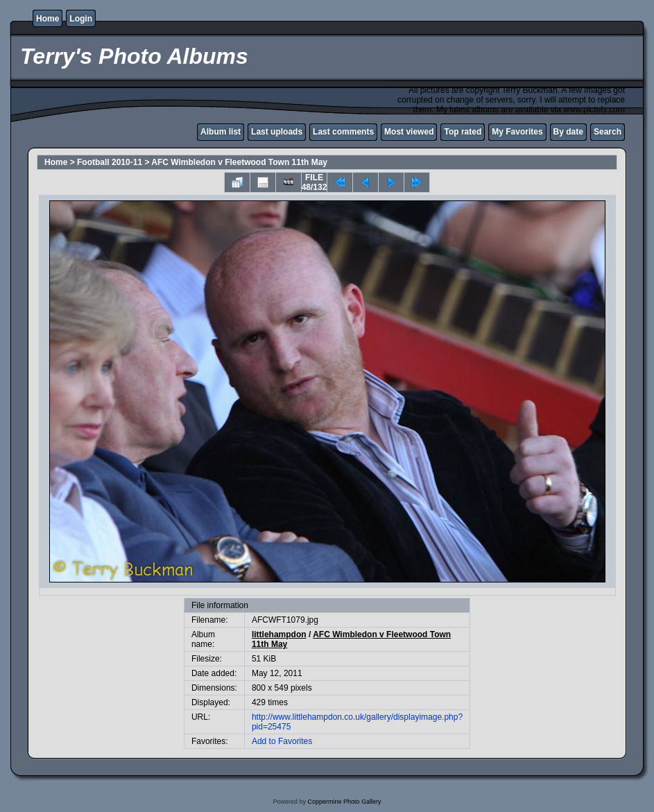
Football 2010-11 (110, 162)
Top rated (463, 132)
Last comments (343, 132)
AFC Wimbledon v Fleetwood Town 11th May (239, 162)
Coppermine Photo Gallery (344, 802)
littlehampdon (279, 634)
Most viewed (409, 132)
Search (608, 132)
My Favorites (517, 132)
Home (48, 19)
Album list (221, 132)
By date (568, 132)
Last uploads (277, 132)
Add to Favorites (282, 741)
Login (81, 19)
